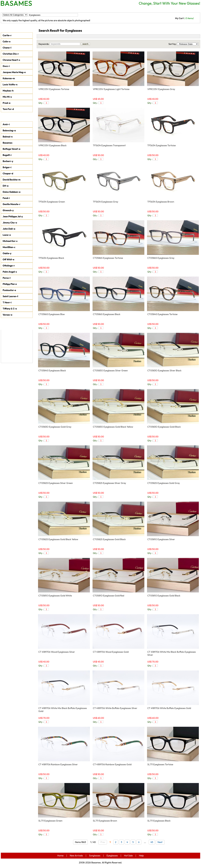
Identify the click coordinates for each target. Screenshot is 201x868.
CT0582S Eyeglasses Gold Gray (164, 483)
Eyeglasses (67, 9)
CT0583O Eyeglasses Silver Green (110, 371)
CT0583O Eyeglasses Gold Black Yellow (113, 427)
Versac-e (7, 315)
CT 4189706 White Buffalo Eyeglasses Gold (169, 708)
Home (8, 9)
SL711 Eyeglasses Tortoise (160, 764)
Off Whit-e (8, 259)
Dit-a (6, 186)
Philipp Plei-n (10, 284)
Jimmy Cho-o (10, 223)
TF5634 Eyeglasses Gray (106, 202)
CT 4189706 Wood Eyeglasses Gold (111, 652)
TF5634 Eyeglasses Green (52, 202)
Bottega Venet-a (11, 149)
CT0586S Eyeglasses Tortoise (108, 258)
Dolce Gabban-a (12, 192)
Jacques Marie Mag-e (14, 72)
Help (100, 9)
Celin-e (7, 41)
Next (161, 842)
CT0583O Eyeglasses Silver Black (164, 371)
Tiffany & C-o (10, 309)
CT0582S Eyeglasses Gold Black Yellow (58, 539)
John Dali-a (9, 229)
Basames (7, 143)
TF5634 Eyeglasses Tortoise (162, 145)
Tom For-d (8, 109)
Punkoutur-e (9, 290)
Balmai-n (8, 137)
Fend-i (6, 198)
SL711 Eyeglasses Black (159, 821)
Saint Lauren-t (10, 296)
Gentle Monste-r (12, 204)
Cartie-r (7, 35)
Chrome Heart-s (11, 60)
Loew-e (7, 235)
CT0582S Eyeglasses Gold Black (109, 539)
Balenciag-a (9, 130)
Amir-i (6, 124)
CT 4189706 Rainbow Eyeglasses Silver (58, 764)
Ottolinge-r (9, 266)
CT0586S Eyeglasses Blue (51, 314)
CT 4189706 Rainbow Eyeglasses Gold (112, 764)
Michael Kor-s (10, 241)
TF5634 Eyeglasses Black (51, 258)
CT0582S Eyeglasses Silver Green (56, 483)
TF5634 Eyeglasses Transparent (109, 145)
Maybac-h (8, 91)
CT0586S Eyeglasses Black (107, 314)
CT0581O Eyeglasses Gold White (55, 596)
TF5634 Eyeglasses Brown (161, 202)
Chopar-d (8, 173)
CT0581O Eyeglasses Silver (161, 539)
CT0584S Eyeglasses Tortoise (162, 314)
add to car (84, 103)
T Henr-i (7, 302)
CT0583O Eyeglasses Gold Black (164, 427)
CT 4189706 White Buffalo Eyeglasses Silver (115, 708)
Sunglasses (47, 9)
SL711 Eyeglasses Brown (105, 821)
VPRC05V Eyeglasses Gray (161, 89)
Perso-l (7, 278)
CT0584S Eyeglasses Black (52, 371)
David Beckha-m (12, 180)
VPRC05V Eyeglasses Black (52, 145)
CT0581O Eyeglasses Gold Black (164, 596)
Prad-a (6, 103)
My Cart (184, 18)
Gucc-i (6, 66)
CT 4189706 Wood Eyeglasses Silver (57, 652)
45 (152, 842)
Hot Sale (86, 9)
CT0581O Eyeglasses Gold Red (109, 596)
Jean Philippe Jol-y (13, 216)
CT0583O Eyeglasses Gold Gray (55, 427)
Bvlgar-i (7, 167)
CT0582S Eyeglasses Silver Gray (109, 483)
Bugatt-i (7, 155)
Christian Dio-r (11, 54)
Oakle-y (7, 253)
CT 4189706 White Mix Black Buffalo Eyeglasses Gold (63, 710)
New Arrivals (26, 9)
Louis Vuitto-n (10, 84)
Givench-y (8, 210)
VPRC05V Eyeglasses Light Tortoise (111, 89)
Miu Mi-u (7, 97)
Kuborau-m (9, 78)
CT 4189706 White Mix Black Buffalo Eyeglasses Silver (172, 653)
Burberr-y (8, 161)
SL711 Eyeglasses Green (50, 821)
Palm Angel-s (10, 272)
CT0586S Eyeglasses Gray (161, 258)
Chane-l (7, 48)
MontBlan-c (9, 247)
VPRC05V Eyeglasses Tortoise (54, 89)
